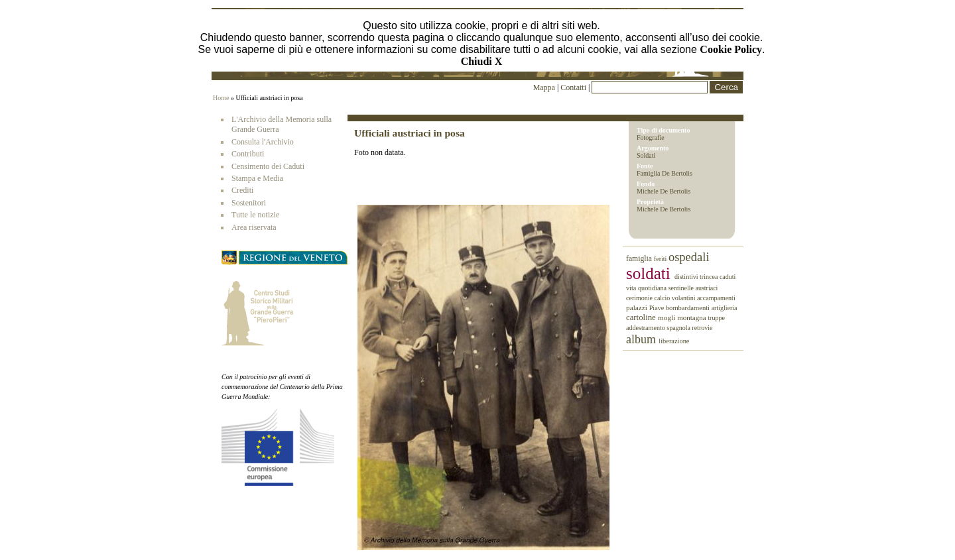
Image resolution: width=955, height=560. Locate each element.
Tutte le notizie (255, 215)
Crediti (242, 190)
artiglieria (725, 308)
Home (221, 98)
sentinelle (682, 288)
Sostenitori (249, 203)
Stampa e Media (257, 178)
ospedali (689, 257)
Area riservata (254, 227)
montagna (692, 317)
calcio (663, 298)
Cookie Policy (731, 49)
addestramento (646, 328)
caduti (728, 277)
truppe (716, 318)
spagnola (679, 328)
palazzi (638, 308)
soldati (650, 273)
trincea (710, 277)
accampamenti (716, 298)
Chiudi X (482, 61)
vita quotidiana (647, 288)
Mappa (544, 87)
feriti (661, 259)
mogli (668, 317)
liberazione (674, 341)
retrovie (702, 328)
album (642, 339)
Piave (658, 308)
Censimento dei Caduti (268, 166)
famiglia (640, 259)
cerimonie (640, 298)
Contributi (248, 154)
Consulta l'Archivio (263, 142)
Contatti (574, 87)
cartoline (642, 317)
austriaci (707, 288)
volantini (684, 298)
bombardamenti (689, 308)
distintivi (687, 277)
